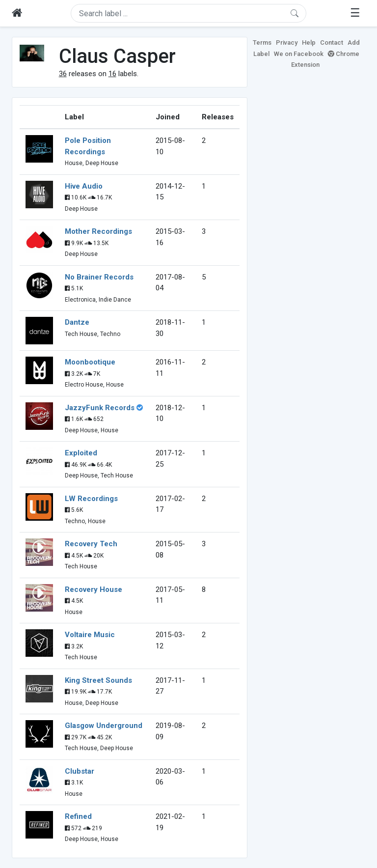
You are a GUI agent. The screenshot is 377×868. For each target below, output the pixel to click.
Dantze (77, 322)
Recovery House (94, 589)
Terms (262, 42)
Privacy (287, 42)
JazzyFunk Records (100, 408)
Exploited (81, 453)
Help (309, 42)
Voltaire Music (90, 635)
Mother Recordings (98, 231)
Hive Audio (84, 186)
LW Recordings (91, 499)
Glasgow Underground (104, 726)
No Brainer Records (99, 277)
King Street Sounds (98, 680)
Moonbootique (90, 362)
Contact (332, 42)
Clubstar (80, 771)
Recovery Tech (91, 544)
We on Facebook (299, 54)
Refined (78, 816)
